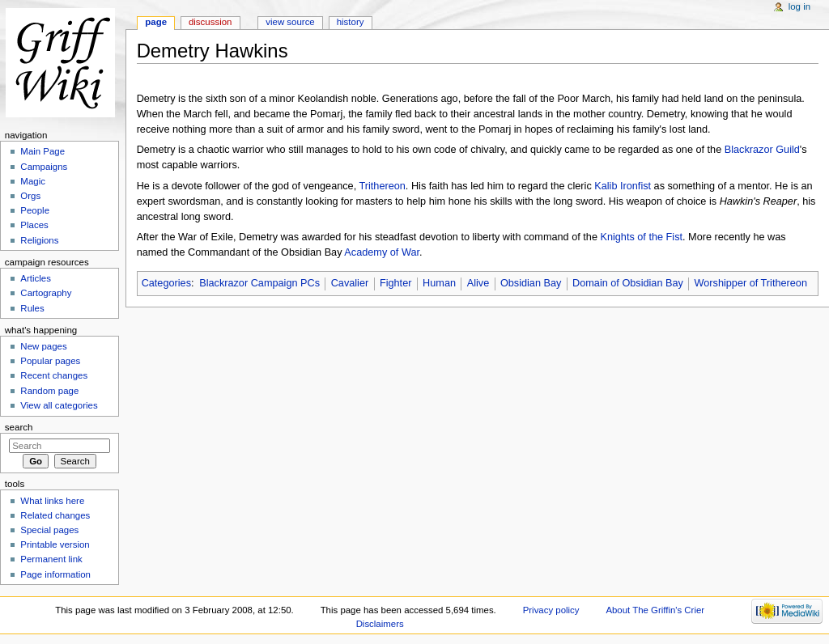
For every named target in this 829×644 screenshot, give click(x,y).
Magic (33, 181)
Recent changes (54, 375)
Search (19, 427)
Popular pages (50, 361)
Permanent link (51, 559)
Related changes (55, 515)
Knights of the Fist (641, 237)
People (35, 210)
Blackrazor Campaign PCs (259, 283)
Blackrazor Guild (762, 150)
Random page (49, 391)
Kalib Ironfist (623, 186)
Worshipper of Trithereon (751, 283)
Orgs (30, 196)
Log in (799, 6)
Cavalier (350, 283)
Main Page (43, 151)
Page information (55, 574)
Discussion (210, 22)
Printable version (55, 544)
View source (290, 22)
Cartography (46, 293)
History (351, 22)
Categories (166, 283)
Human (439, 283)
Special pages (49, 530)
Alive (478, 283)
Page (156, 22)
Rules (32, 308)
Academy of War (382, 252)
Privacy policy (551, 610)
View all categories (59, 405)
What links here (52, 501)
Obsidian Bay (531, 283)
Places (34, 225)
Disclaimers (380, 624)
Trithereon (382, 186)
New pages (43, 346)
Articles (36, 278)
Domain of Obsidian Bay (628, 283)
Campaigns (44, 167)
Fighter (396, 283)
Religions (39, 240)
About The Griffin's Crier (655, 610)
